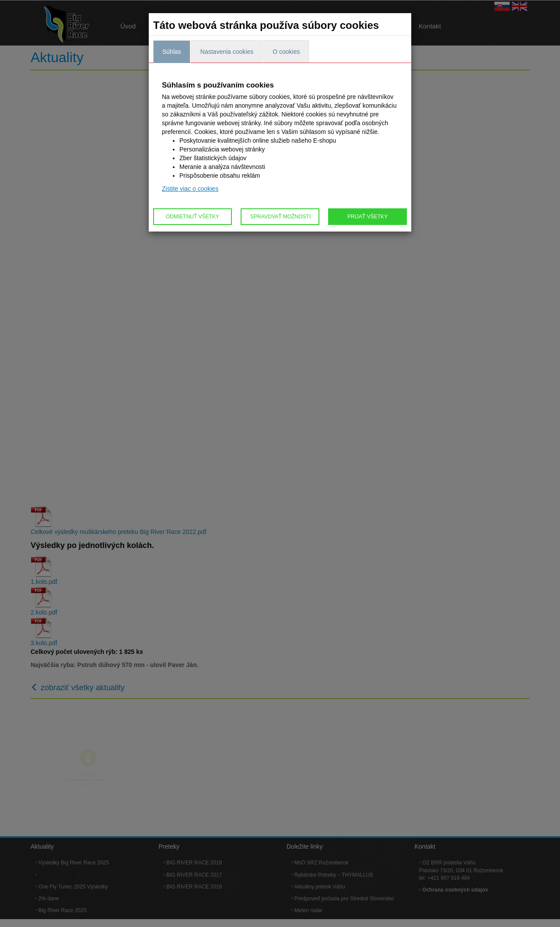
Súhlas (172, 52)
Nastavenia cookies (227, 52)
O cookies (286, 52)
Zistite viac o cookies (190, 189)
